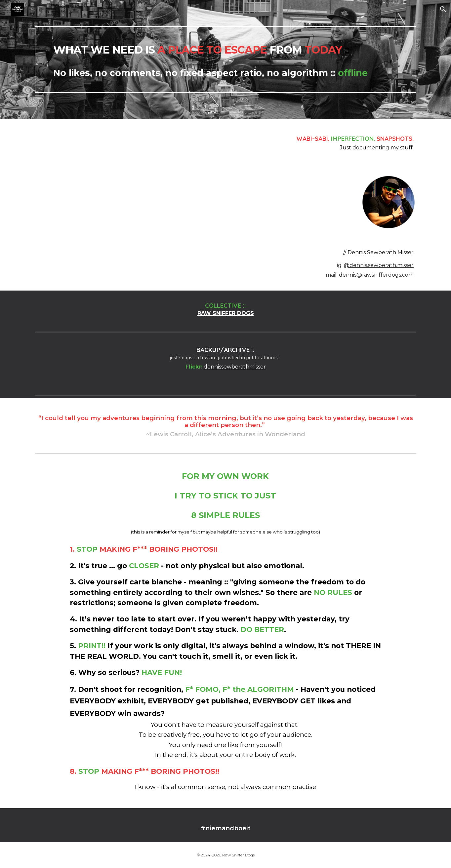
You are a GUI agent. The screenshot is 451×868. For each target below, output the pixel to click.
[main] (225, 60)
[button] (443, 9)
